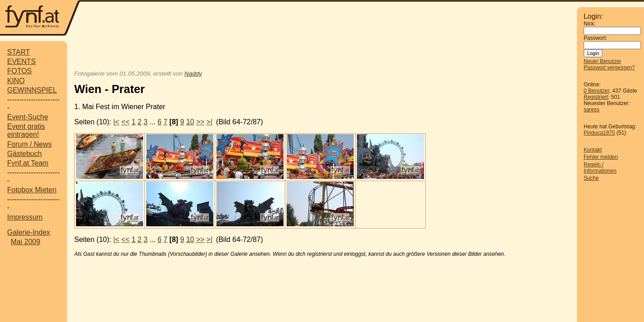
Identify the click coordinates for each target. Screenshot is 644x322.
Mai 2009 (25, 242)
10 (190, 122)
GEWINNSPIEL (32, 90)
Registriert (596, 97)
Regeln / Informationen (600, 168)
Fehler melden (601, 157)
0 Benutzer (596, 91)
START (19, 52)
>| (210, 122)
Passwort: (595, 38)
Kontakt (593, 150)
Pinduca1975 (599, 133)
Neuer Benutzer (602, 61)
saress (591, 110)
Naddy (193, 74)
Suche (591, 178)
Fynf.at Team (28, 163)
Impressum (25, 217)
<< (125, 122)
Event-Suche (28, 117)
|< (116, 122)
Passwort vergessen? (609, 68)
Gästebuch (24, 154)
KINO (16, 81)
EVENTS (21, 61)
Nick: (590, 24)
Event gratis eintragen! (26, 130)
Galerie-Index (29, 232)
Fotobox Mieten (32, 190)
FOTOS (19, 71)
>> (200, 122)
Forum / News (30, 144)
